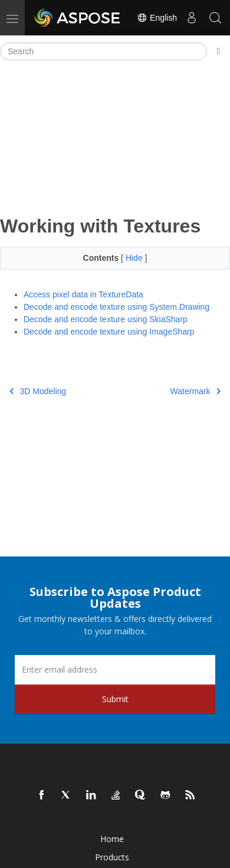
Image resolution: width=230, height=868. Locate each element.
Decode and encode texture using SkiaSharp (106, 319)
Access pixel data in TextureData (83, 294)
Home (112, 839)
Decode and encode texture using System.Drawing (116, 307)
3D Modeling (38, 391)
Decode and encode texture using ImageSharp (109, 332)
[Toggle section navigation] (218, 51)
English (157, 18)
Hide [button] (135, 258)
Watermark (195, 391)
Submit (115, 699)
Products (112, 857)
